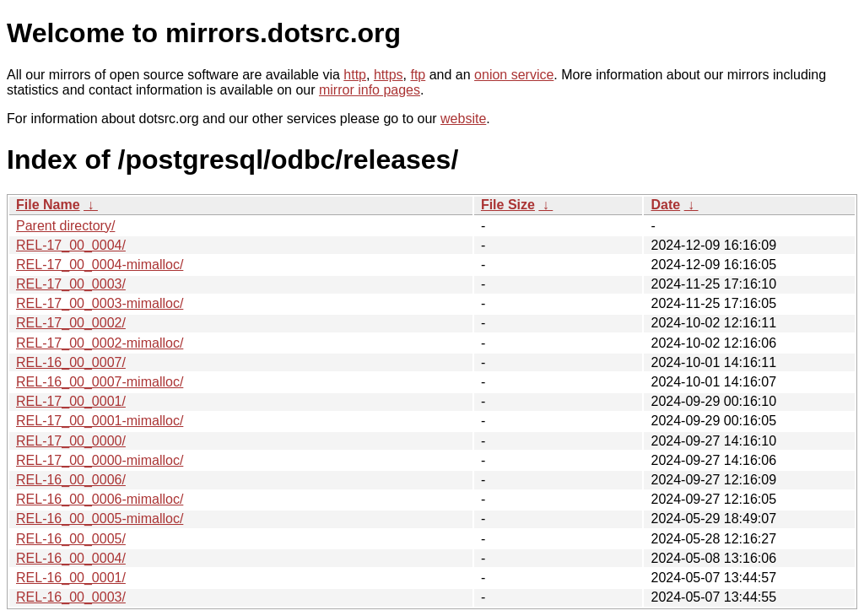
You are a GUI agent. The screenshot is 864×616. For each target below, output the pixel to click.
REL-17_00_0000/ (71, 441)
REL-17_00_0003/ (71, 284)
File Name (48, 205)
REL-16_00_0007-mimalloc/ (100, 382)
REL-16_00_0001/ (71, 578)
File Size (508, 205)
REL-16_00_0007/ (71, 362)
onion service (514, 75)
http (355, 75)
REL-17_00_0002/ (71, 323)
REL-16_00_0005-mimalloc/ (100, 519)
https (389, 75)
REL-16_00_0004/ (71, 558)
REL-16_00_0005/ (71, 539)
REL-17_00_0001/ (71, 401)
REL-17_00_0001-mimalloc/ (100, 421)
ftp (418, 75)
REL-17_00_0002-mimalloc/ (100, 343)
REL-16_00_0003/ (71, 597)
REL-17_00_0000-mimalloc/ (100, 460)
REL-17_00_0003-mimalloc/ (100, 303)
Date (665, 205)
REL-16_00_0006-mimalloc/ (100, 499)
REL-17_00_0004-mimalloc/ (100, 265)
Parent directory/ (65, 226)
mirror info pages (370, 90)
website (463, 119)
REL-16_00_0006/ (71, 480)
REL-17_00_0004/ (71, 245)
